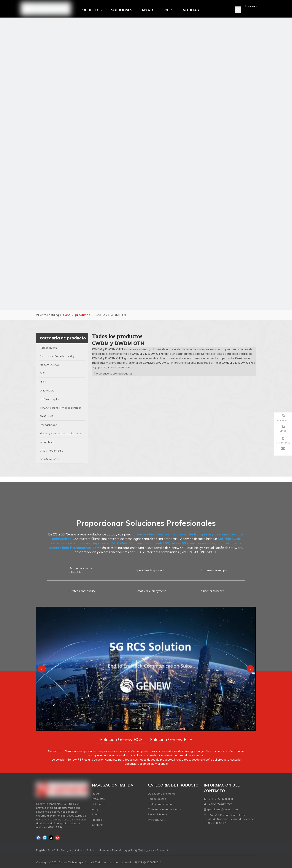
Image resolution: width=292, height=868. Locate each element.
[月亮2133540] (146, 164)
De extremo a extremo (162, 794)
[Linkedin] (45, 838)
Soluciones (99, 804)
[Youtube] (57, 838)
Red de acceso (157, 799)
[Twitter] (51, 838)
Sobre (96, 814)
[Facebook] (38, 838)
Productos (98, 799)
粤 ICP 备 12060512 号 (148, 862)
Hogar (96, 794)
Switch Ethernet (157, 814)
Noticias (97, 820)
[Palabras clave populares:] (238, 10)
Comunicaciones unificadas (165, 809)
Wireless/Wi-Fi (157, 820)
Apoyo (96, 809)
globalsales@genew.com (222, 809)
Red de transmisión (160, 804)
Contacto (98, 825)
